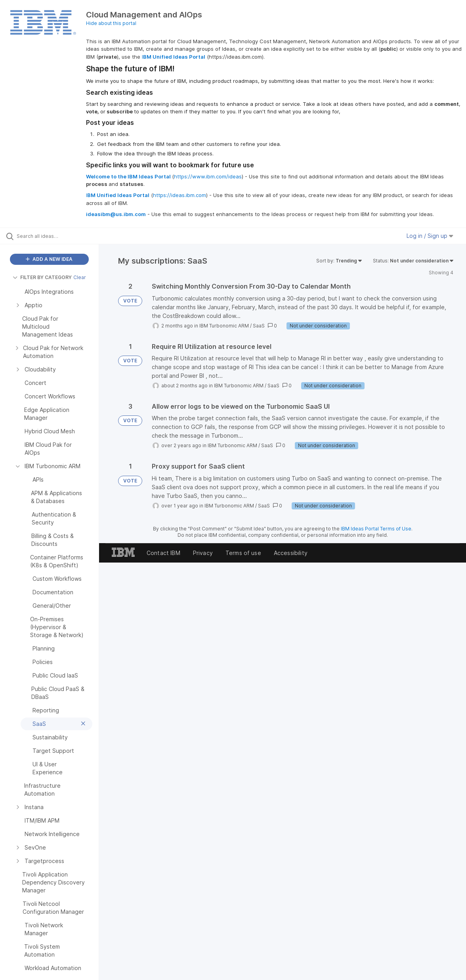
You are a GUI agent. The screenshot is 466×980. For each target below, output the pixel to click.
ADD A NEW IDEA (49, 259)
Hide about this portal (111, 23)
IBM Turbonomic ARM (224, 326)
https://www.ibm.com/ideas (208, 176)
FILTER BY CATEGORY (42, 277)
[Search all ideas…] (56, 236)
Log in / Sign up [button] (430, 236)
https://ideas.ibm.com (180, 195)
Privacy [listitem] (203, 553)
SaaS (259, 326)
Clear (80, 277)
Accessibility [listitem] (291, 553)
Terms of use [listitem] (243, 553)
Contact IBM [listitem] (163, 553)
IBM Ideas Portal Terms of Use (376, 529)
